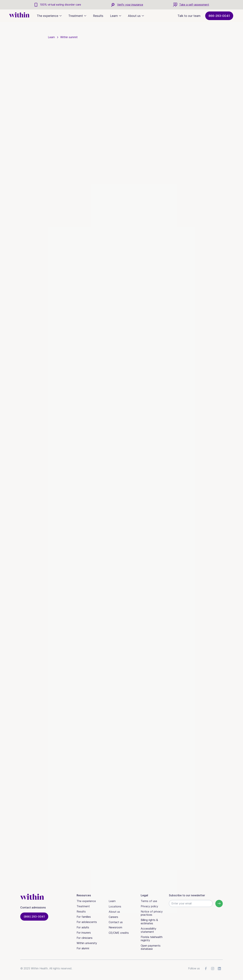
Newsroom (115, 927)
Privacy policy (149, 906)
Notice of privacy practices (152, 913)
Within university (87, 943)
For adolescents (87, 922)
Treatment (83, 906)
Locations (115, 906)
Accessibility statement (148, 930)
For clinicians (85, 938)
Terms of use (149, 901)
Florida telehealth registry (152, 939)
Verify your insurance (130, 5)
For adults (83, 927)
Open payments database (151, 947)
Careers (113, 917)
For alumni (83, 948)
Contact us (116, 922)
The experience (86, 901)
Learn (112, 901)
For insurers (84, 933)
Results (98, 16)
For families (84, 917)
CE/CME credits (119, 933)
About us (114, 912)
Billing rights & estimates (149, 922)
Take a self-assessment (194, 5)
